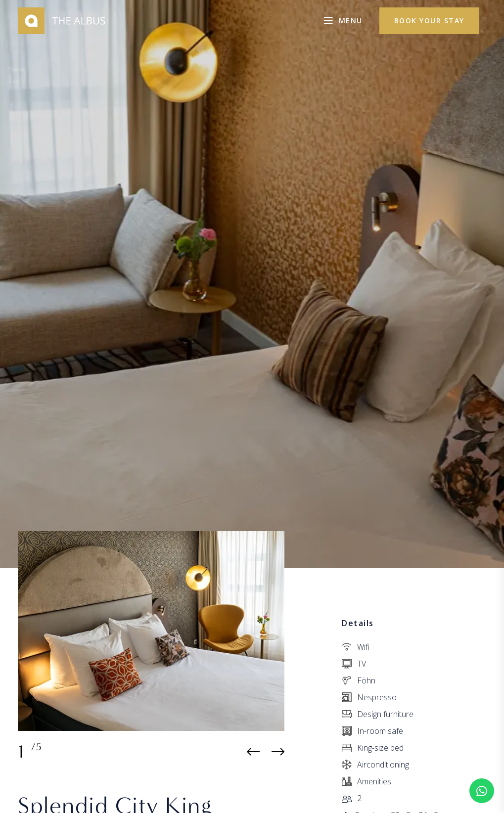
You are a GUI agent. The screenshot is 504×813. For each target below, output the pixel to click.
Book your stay (429, 21)
